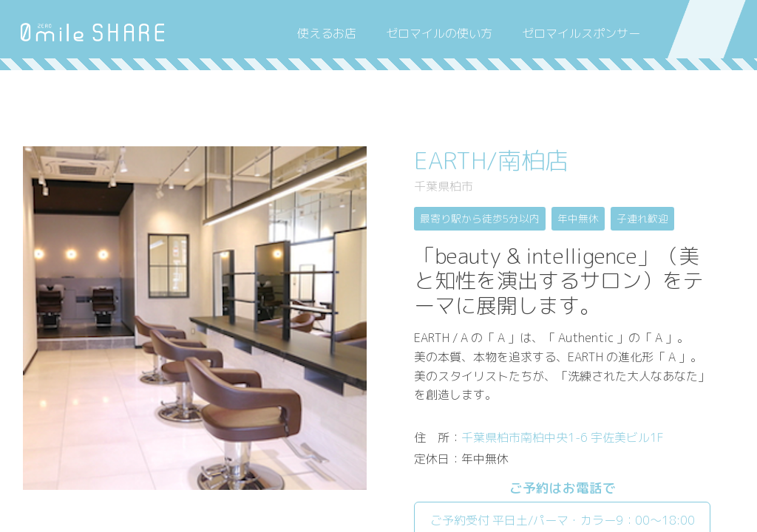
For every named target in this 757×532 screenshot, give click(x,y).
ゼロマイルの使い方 (439, 33)
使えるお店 (327, 33)
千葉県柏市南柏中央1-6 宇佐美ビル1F (563, 437)
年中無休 (578, 218)
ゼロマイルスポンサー (581, 33)
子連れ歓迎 (642, 218)
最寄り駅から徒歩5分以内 (480, 218)
